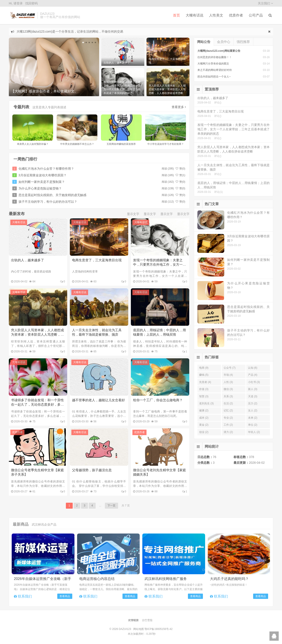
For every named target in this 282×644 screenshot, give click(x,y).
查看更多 (179, 107)
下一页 (111, 506)
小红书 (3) (254, 382)
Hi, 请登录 (16, 3)
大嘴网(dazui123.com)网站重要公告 (219, 51)
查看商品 (65, 596)
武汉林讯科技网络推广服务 (166, 579)
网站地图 (139, 629)
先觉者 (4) (205, 382)
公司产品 (256, 15)
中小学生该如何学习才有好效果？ (166, 144)
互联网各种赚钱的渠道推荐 (121, 144)
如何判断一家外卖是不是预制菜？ (42, 182)
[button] (83, 42)
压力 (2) (253, 403)
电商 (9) (204, 368)
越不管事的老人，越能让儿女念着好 (98, 400)
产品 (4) (253, 375)
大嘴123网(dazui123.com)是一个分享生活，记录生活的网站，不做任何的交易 (70, 31)
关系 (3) (228, 396)
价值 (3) (204, 389)
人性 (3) (228, 382)
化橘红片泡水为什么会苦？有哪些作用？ (46, 169)
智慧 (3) (204, 396)
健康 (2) (204, 410)
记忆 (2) (228, 410)
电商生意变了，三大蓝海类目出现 (97, 260)
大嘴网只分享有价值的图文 (213, 64)
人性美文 (216, 15)
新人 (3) (253, 389)
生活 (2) (228, 403)
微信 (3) (228, 389)
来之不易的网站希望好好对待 (215, 70)
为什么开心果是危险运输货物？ (40, 188)
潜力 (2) (228, 432)
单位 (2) (253, 425)
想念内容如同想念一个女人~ (214, 77)
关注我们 (265, 3)
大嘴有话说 (195, 15)
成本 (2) (204, 418)
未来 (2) (253, 418)
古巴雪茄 (147, 620)
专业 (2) (228, 418)
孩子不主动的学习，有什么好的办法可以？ (48, 202)
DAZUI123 (22, 15)
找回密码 (32, 3)
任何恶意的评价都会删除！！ (215, 57)
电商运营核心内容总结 (97, 579)
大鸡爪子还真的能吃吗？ (229, 579)
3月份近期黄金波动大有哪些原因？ (43, 175)
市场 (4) (228, 375)
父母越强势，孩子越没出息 (92, 470)
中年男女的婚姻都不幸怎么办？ (77, 144)
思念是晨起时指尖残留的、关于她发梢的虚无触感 (52, 195)
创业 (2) (204, 432)
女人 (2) (253, 410)
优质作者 (236, 15)
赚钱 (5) (204, 375)
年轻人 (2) (254, 432)
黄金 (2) (204, 425)
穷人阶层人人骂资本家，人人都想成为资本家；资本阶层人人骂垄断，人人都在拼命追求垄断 (37, 334)
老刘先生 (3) (206, 403)
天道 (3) (253, 396)
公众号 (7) (230, 368)
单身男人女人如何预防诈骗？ (33, 144)
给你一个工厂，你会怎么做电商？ (158, 400)
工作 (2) (228, 425)
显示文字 (133, 214)
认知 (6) (253, 368)
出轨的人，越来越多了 (28, 260)
